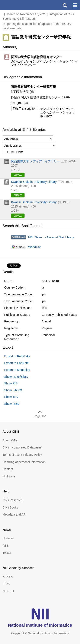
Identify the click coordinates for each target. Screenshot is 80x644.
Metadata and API (14, 515)
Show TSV (11, 397)
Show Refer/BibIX (16, 377)
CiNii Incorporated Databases (22, 447)
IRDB (6, 584)
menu (75, 5)
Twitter (7, 553)
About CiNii (10, 440)
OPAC (18, 175)
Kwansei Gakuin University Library (34, 182)
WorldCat (34, 247)
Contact (8, 469)
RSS (6, 546)
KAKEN (8, 577)
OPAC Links (13, 152)
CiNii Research (12, 500)
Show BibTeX (13, 390)
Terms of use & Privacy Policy (22, 455)
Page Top (40, 416)
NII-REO (8, 591)
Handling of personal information (24, 462)
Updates (8, 538)
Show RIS (11, 383)
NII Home (9, 476)
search (65, 5)
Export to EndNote (16, 363)
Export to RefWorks (17, 356)
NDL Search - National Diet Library (51, 237)
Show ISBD (12, 404)
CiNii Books (10, 507)
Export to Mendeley (17, 370)
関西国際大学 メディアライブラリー (35, 161)
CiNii (19, 5)
